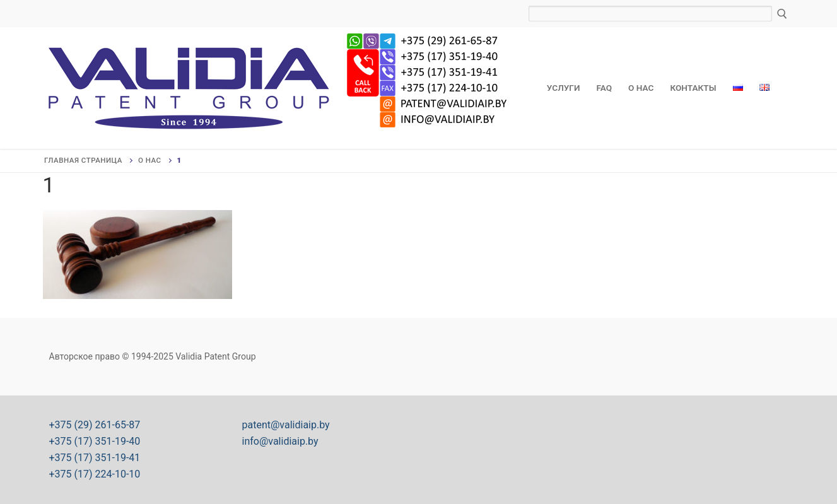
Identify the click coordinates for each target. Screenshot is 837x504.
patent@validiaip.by (286, 425)
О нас (150, 160)
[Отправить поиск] (782, 14)
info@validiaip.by (280, 441)
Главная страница (83, 160)
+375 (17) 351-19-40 (95, 441)
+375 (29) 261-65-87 (95, 425)
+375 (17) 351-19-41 (95, 458)
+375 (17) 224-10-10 (95, 474)
